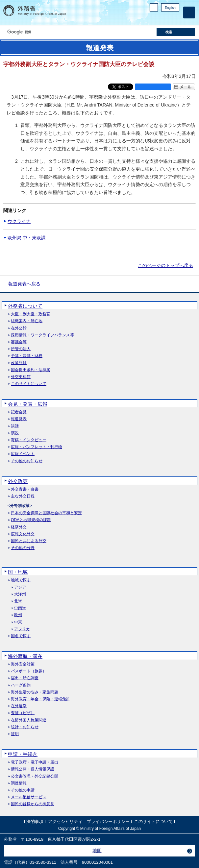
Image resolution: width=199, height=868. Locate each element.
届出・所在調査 (25, 678)
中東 (18, 622)
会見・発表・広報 (28, 404)
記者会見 (19, 412)
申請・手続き (23, 754)
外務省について (25, 306)
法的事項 (35, 821)
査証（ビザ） (23, 713)
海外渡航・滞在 (25, 656)
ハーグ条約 (21, 685)
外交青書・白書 (25, 489)
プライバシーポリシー (108, 821)
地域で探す (21, 580)
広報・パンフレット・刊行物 (37, 447)
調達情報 (19, 783)
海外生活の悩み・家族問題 (35, 692)
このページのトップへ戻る (165, 265)
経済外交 (19, 527)
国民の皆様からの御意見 (33, 804)
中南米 (20, 608)
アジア (20, 587)
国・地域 (18, 572)
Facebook (159, 18)
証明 (15, 734)
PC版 (154, 7)
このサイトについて (29, 384)
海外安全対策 (23, 664)
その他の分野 (23, 548)
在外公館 (19, 328)
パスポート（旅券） (29, 671)
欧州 (18, 615)
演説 (15, 433)
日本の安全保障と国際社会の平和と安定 (46, 513)
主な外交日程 (23, 496)
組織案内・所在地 (27, 321)
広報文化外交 (23, 534)
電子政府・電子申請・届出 (35, 762)
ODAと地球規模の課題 (31, 520)
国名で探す (21, 636)
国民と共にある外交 (29, 541)
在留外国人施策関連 (29, 720)
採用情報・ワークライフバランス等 (42, 335)
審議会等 (19, 342)
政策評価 (19, 363)
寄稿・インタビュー (29, 440)
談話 (15, 426)
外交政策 (18, 481)
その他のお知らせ (27, 461)
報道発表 (19, 419)
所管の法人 (21, 349)
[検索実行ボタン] (176, 32)
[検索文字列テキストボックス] (80, 32)
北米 (18, 601)
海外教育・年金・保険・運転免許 (40, 699)
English (170, 8)
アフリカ (22, 629)
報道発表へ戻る (24, 284)
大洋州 (20, 594)
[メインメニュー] (189, 12)
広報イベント (23, 454)
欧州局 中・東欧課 (27, 238)
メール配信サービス (29, 797)
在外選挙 (19, 706)
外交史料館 (21, 377)
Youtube (176, 18)
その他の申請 (23, 790)
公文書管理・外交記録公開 (35, 776)
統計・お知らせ (25, 727)
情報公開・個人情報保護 (33, 769)
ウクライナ (19, 221)
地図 (97, 851)
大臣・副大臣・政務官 (31, 314)
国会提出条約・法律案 (31, 370)
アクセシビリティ (65, 821)
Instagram (167, 18)
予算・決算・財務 (27, 356)
